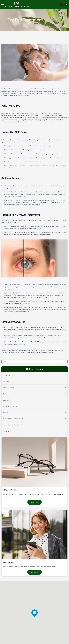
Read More (34, 502)
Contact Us (35, 572)
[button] (3, 5)
